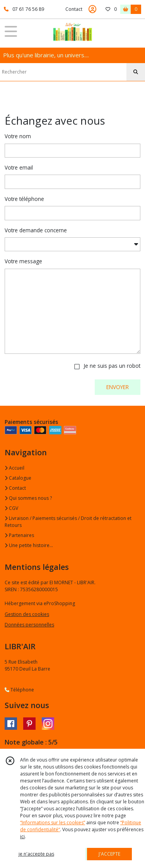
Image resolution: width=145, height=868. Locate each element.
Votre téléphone (24, 199)
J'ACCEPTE (109, 854)
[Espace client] (92, 9)
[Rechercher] (136, 72)
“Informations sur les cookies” (53, 823)
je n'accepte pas (36, 854)
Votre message (23, 261)
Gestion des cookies (27, 614)
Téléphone (19, 690)
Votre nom (18, 136)
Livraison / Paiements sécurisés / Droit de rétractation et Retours (68, 522)
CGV (11, 508)
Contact (74, 9)
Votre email (19, 167)
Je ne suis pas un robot (112, 366)
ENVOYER (118, 387)
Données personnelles (29, 625)
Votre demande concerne (36, 230)
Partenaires (19, 535)
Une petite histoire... (29, 545)
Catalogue (18, 478)
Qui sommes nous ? (28, 498)
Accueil (14, 468)
